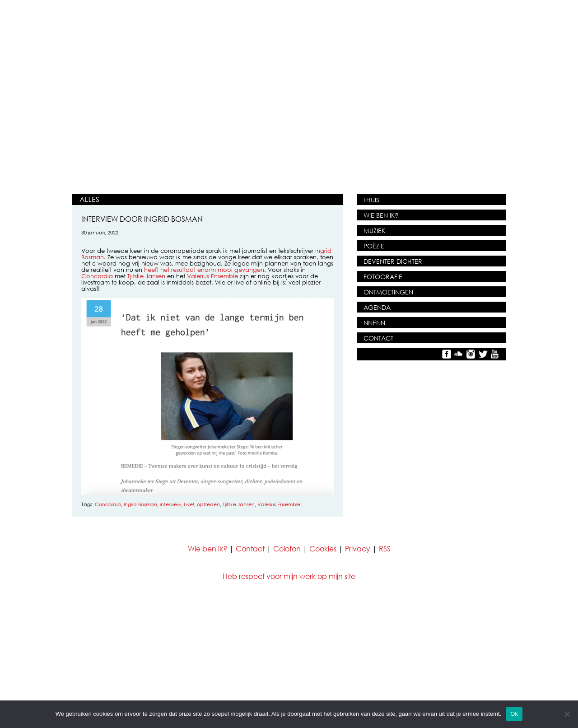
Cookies (323, 548)
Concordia (97, 276)
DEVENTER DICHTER (393, 261)
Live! (189, 504)
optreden (208, 504)
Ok (514, 714)
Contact (250, 548)
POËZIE (374, 246)
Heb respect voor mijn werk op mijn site (289, 576)
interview (170, 504)
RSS (385, 548)
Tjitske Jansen (146, 276)
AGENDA (377, 307)
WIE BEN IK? (381, 215)
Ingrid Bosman (140, 504)
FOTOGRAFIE (383, 277)
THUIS (371, 200)
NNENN (374, 323)
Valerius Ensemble (212, 276)
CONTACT (378, 338)
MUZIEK (374, 231)
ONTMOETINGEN (388, 292)
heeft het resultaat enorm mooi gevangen (204, 270)
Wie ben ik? (207, 548)
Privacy (358, 548)
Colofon (287, 548)
